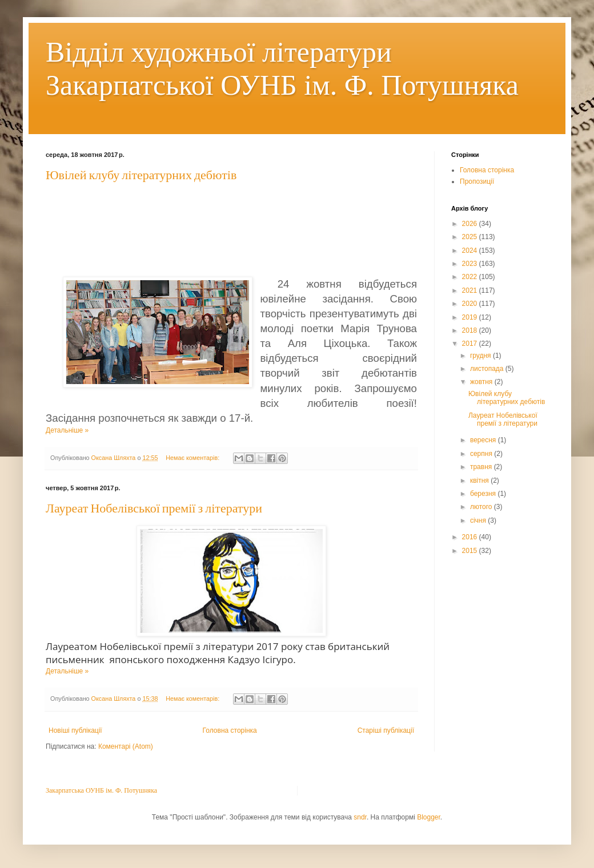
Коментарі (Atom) (126, 746)
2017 (471, 344)
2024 (471, 251)
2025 (471, 237)
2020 (471, 304)
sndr (360, 817)
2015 (471, 551)
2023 (471, 264)
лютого (482, 507)
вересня (484, 440)
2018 (471, 330)
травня (482, 467)
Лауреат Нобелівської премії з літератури (154, 509)
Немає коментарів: (193, 458)
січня (479, 520)
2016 (471, 537)
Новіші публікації (75, 730)
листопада (488, 369)
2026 (471, 224)
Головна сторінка (230, 730)
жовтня (482, 382)
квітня (480, 481)
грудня (481, 356)
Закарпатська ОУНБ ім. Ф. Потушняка (101, 790)
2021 (471, 290)
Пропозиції (477, 181)
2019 (471, 317)
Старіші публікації (386, 730)
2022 (471, 277)
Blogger (429, 817)
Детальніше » (67, 430)
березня (484, 494)
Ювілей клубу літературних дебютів (141, 175)
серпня (482, 454)
